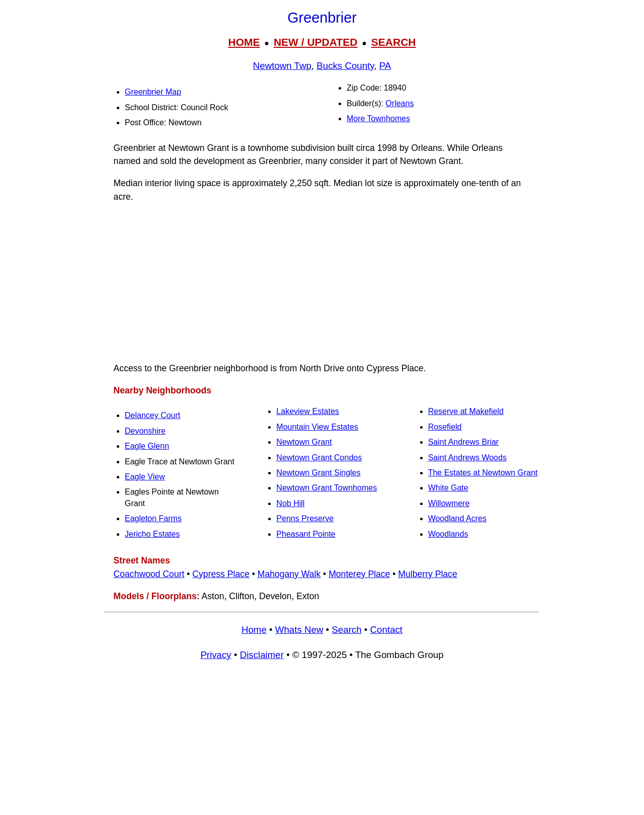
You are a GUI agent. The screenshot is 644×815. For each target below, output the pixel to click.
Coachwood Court (149, 574)
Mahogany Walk (289, 574)
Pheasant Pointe (306, 534)
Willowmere (449, 503)
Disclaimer (262, 655)
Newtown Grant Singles (318, 473)
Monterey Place (359, 574)
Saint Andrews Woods (467, 458)
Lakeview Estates (308, 411)
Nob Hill (290, 503)
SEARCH (394, 42)
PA (385, 66)
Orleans (399, 103)
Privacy (216, 655)
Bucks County (345, 66)
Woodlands (448, 534)
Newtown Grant (304, 442)
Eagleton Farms (153, 518)
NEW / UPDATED (315, 42)
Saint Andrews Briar (464, 442)
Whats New (299, 630)
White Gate (448, 488)
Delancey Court (152, 415)
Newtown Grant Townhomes (327, 488)
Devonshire (145, 431)
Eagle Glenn (147, 446)
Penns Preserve (305, 518)
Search (346, 630)
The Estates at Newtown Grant (483, 473)
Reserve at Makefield (466, 411)
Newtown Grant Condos (319, 458)
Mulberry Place (427, 574)
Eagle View (145, 477)
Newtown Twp (282, 66)
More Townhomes (378, 118)
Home (254, 630)
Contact (386, 630)
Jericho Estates (152, 534)
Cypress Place (221, 574)
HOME (244, 42)
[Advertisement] (322, 283)
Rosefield (445, 427)
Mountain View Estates (317, 427)
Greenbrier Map (153, 92)
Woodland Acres (457, 518)
